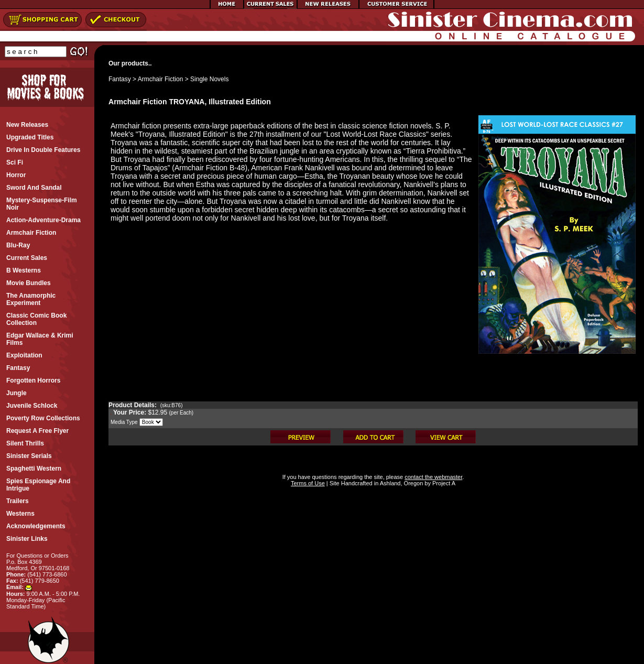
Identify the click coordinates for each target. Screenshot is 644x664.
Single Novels (209, 79)
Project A (443, 483)
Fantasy (120, 79)
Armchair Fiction (161, 79)
